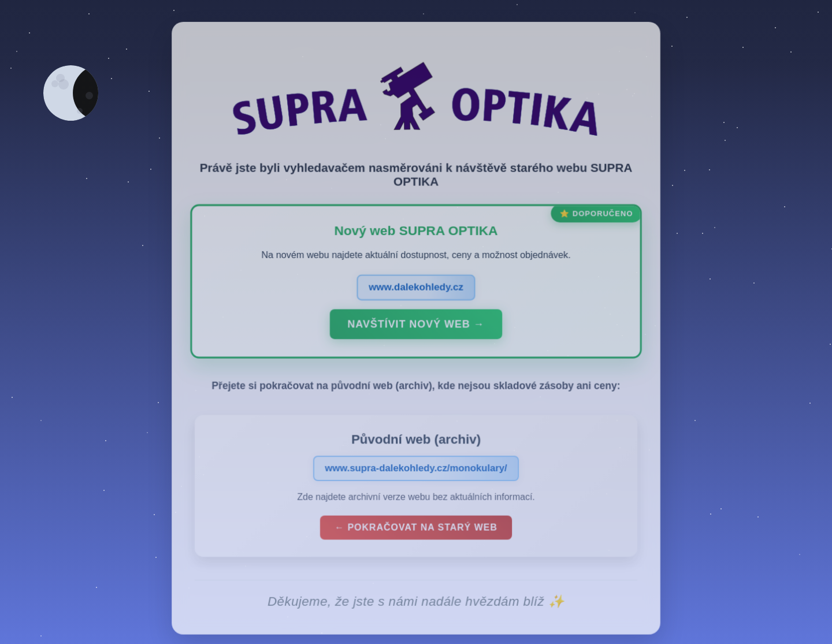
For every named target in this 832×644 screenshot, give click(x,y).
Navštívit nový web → (416, 332)
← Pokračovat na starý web (416, 534)
